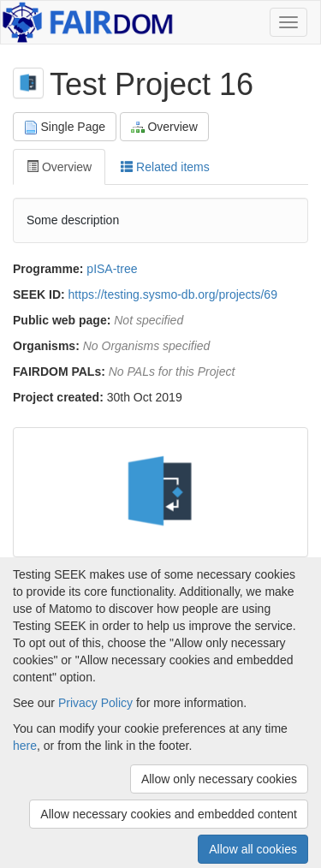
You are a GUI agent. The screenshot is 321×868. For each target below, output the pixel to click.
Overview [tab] (59, 167)
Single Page (65, 127)
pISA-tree (112, 269)
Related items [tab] (165, 167)
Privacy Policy (95, 703)
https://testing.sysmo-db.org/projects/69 (173, 294)
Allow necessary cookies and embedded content (169, 814)
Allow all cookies (253, 849)
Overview (164, 127)
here (25, 746)
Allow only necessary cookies (219, 779)
